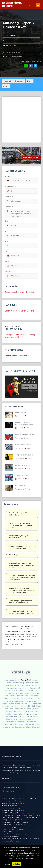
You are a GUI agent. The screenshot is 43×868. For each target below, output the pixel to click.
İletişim (5, 800)
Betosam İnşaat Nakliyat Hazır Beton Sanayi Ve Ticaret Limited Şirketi (21, 565)
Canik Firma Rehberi (31, 816)
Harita (30, 81)
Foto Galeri (19, 81)
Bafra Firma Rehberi (30, 833)
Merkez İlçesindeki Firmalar (12, 803)
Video (6, 86)
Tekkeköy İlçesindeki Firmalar (21, 800)
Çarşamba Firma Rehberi (11, 836)
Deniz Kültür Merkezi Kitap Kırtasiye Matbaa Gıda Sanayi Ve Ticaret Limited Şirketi (22, 590)
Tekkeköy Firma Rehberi (11, 802)
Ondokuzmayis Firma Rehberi (13, 824)
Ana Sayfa (6, 798)
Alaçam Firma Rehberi (10, 828)
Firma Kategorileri (19, 798)
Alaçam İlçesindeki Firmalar (12, 826)
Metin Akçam (14, 555)
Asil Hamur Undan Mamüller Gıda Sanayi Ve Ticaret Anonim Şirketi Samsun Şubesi (22, 578)
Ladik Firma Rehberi (30, 817)
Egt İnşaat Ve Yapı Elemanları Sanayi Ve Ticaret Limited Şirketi (22, 612)
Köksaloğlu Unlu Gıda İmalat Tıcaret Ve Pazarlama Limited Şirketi (20, 525)
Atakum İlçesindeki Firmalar (12, 807)
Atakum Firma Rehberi (10, 809)
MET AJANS (23, 680)
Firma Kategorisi (10, 187)
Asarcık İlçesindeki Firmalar (12, 819)
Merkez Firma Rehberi (10, 805)
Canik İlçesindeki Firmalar (12, 816)
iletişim (27, 714)
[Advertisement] (21, 120)
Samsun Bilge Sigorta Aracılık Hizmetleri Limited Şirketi (20, 602)
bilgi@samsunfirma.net (12, 787)
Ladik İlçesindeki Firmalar (11, 817)
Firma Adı (8, 176)
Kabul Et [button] (16, 864)
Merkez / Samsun (9, 791)
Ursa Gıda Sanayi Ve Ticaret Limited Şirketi (20, 514)
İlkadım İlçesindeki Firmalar (12, 810)
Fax (7, 251)
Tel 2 (7, 241)
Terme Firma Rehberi (31, 838)
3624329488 (9, 45)
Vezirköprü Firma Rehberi (11, 842)
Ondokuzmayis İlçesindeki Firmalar (15, 823)
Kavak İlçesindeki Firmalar (12, 814)
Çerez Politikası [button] (28, 859)
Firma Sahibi (9, 197)
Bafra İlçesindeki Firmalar (11, 833)
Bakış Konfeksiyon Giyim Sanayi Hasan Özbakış (21, 537)
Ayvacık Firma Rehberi (10, 831)
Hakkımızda (7, 81)
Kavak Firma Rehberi (31, 814)
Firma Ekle (33, 798)
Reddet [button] (7, 864)
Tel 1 (7, 231)
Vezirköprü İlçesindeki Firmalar (13, 840)
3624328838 (9, 36)
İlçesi (7, 221)
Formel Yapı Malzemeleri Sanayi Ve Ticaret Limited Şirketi (22, 547)
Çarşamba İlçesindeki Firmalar (13, 835)
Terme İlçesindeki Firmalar (12, 838)
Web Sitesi (9, 271)
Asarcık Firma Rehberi (10, 821)
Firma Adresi (9, 207)
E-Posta (8, 261)
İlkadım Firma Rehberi (10, 812)
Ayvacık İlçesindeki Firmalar (12, 830)
